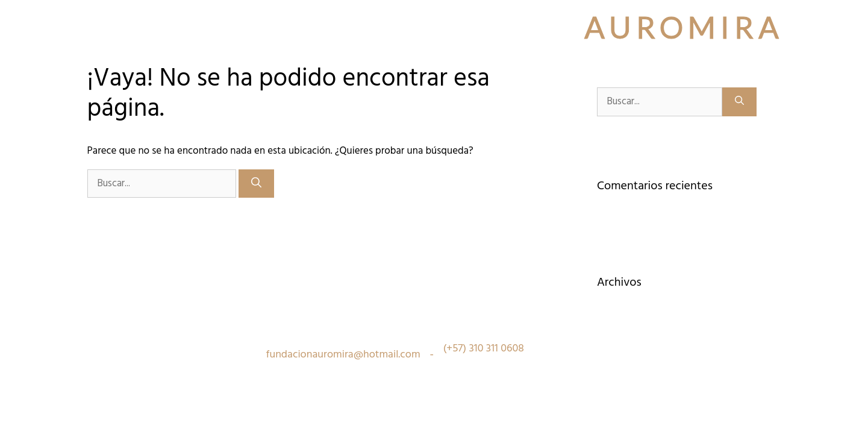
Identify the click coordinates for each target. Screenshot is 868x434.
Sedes (206, 57)
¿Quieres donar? (673, 57)
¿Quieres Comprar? (508, 57)
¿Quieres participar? (389, 57)
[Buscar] (256, 184)
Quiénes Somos (130, 57)
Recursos (594, 57)
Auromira (684, 27)
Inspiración (279, 57)
